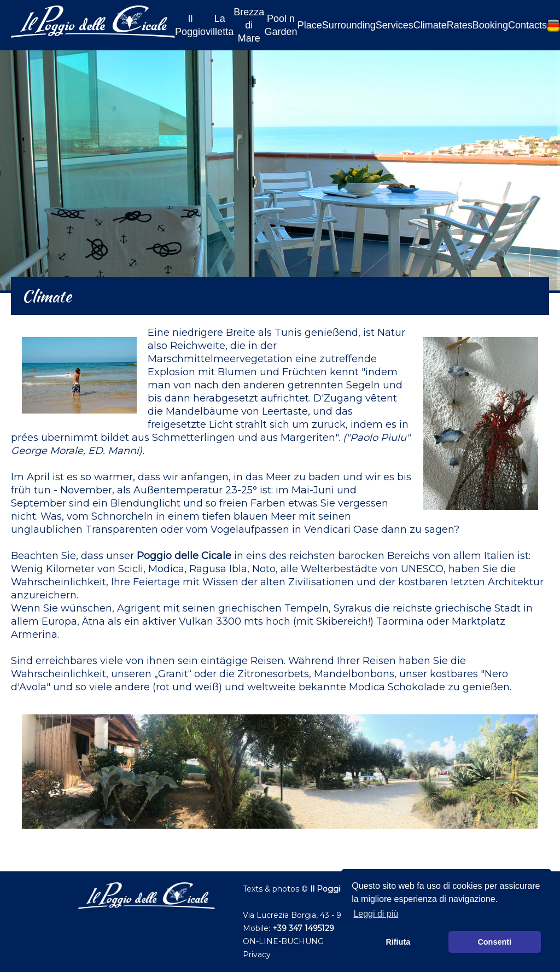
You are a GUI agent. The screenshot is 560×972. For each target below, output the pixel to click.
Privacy (257, 954)
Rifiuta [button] (398, 942)
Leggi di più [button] (376, 914)
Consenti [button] (494, 942)
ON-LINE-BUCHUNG (283, 941)
